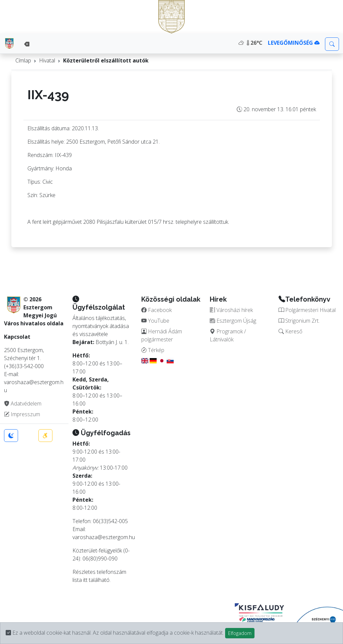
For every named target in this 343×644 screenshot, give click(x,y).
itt (85, 580)
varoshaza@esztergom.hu (104, 537)
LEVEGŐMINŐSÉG (294, 43)
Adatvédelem (23, 404)
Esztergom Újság (233, 321)
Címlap (23, 60)
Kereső (290, 331)
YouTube (155, 321)
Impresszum (22, 414)
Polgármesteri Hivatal (307, 310)
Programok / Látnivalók (228, 335)
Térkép (153, 350)
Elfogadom (240, 633)
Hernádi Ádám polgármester (162, 335)
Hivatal (47, 60)
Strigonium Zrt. (299, 321)
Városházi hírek (231, 310)
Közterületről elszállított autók (106, 60)
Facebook (156, 310)
